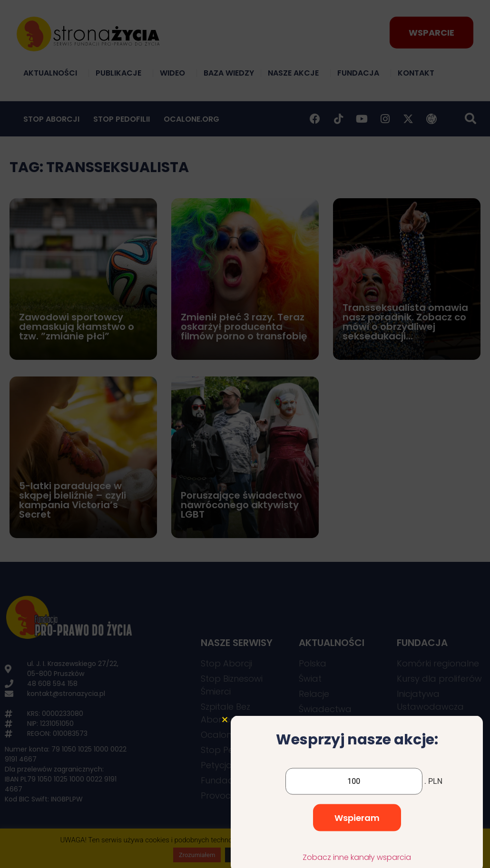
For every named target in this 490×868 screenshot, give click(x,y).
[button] (225, 797)
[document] (245, 434)
